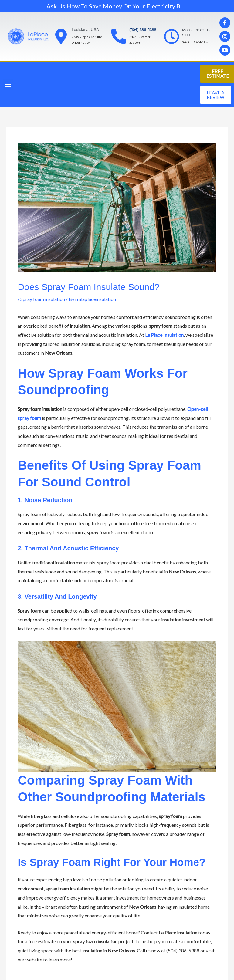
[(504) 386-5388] (119, 36)
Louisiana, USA (85, 30)
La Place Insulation (164, 335)
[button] (8, 84)
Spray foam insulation (43, 299)
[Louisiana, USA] (61, 36)
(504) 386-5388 (143, 30)
